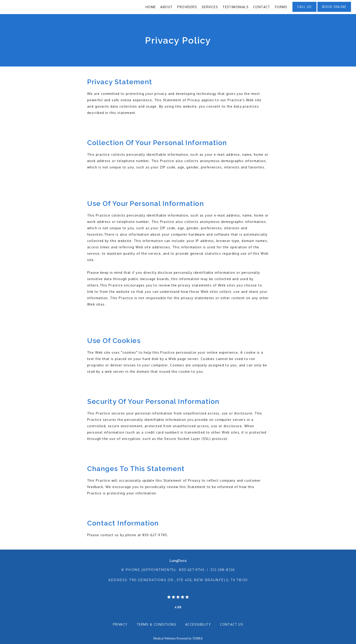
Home (151, 7)
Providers (187, 7)
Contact (262, 7)
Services (210, 7)
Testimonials (236, 7)
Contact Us (232, 624)
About (166, 7)
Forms (281, 7)
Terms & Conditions (156, 624)
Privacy (120, 624)
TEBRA (198, 638)
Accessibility (198, 624)
